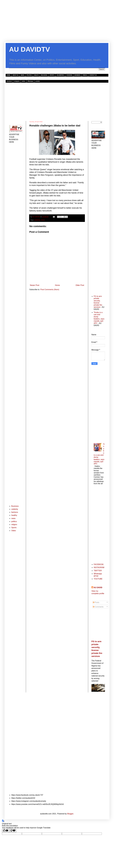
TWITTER (98, 571)
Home (57, 285)
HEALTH (36, 75)
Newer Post (35, 285)
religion (14, 524)
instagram (17, 81)
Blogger (70, 814)
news (43, 220)
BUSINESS (77, 75)
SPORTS (52, 75)
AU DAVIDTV (29, 49)
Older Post (80, 285)
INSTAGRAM (99, 567)
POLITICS (29, 75)
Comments (98, 607)
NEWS (22, 75)
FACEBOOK (99, 564)
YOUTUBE (98, 579)
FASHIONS (69, 75)
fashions (15, 512)
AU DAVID (98, 588)
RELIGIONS (44, 75)
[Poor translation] (13, 831)
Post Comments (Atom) (50, 290)
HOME (8, 75)
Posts (96, 602)
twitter (24, 81)
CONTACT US (93, 75)
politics (14, 521)
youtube (38, 81)
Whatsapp (30, 81)
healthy (14, 515)
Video (14, 531)
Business (15, 506)
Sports (14, 528)
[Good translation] (6, 831)
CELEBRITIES (60, 75)
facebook (9, 81)
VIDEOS (85, 75)
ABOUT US (15, 75)
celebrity (37, 220)
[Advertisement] (57, 23)
